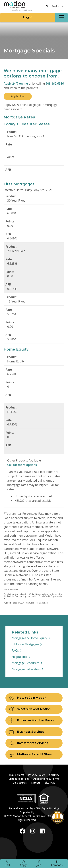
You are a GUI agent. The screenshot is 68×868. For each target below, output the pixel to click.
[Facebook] (23, 831)
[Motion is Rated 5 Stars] (34, 754)
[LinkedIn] (42, 831)
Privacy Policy (37, 775)
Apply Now (18, 96)
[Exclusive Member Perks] (34, 721)
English (56, 6)
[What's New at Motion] (34, 709)
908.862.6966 (55, 84)
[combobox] (58, 6)
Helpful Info (20, 657)
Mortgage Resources (26, 663)
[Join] (39, 863)
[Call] (8, 863)
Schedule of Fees (19, 779)
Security (54, 775)
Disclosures (20, 783)
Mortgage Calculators (26, 669)
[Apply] (23, 863)
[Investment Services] (34, 743)
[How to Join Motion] (34, 698)
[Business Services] (34, 732)
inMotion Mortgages (25, 644)
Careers (36, 783)
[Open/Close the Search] (47, 7)
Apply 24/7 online (16, 84)
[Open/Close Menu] (62, 17)
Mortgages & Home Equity (29, 638)
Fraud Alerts (16, 775)
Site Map (50, 783)
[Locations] (57, 863)
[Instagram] (33, 831)
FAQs (15, 650)
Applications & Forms (46, 779)
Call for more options (22, 465)
